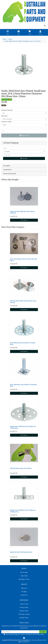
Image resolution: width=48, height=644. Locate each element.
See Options (24, 220)
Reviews (10, 174)
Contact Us (24, 595)
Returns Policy (24, 611)
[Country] (24, 152)
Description (7, 166)
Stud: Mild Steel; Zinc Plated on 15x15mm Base (23, 385)
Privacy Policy (24, 607)
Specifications (7, 170)
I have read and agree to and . (24, 634)
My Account (24, 572)
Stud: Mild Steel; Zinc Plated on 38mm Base (23, 344)
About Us (24, 588)
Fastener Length (6, 122)
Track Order (24, 576)
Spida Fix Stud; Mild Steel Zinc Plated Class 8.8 (22, 212)
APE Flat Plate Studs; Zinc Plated (21, 468)
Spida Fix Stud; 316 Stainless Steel (21, 552)
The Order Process (24, 614)
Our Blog (24, 592)
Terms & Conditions (26, 634)
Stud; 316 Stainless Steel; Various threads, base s (24, 260)
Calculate (24, 158)
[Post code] (24, 155)
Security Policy (24, 618)
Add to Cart (24, 135)
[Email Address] (20, 632)
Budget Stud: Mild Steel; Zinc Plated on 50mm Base (23, 427)
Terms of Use (24, 604)
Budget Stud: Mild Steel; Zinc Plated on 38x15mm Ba (23, 511)
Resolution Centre (24, 579)
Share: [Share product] (6, 99)
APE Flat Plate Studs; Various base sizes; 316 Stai (23, 302)
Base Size (4, 116)
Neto (45, 640)
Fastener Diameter (7, 110)
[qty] (24, 148)
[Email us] (24, 638)
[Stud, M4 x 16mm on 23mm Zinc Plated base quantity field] (24, 131)
